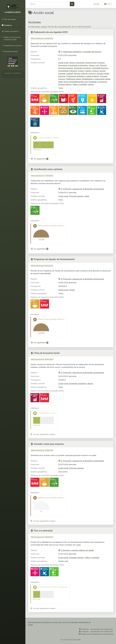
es (95, 4)
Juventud (100, 74)
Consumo (101, 63)
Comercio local (91, 63)
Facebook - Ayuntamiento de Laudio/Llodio (97, 629)
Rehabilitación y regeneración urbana (96, 79)
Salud (60, 82)
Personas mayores (76, 196)
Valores (91, 84)
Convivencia (63, 65)
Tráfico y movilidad (80, 84)
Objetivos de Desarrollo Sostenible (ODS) (47, 92)
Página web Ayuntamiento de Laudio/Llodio (97, 634)
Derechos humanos (66, 68)
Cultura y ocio (94, 65)
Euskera (95, 71)
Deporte (103, 65)
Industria (77, 74)
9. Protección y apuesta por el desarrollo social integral (82, 189)
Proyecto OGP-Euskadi (69, 640)
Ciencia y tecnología (77, 63)
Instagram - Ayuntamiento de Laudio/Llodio (97, 631)
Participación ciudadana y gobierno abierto (83, 76)
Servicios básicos (65, 84)
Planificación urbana (73, 79)
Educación (73, 71)
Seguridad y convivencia (98, 82)
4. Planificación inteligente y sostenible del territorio (81, 52)
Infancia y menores (88, 74)
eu (98, 4)
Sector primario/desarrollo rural (76, 82)
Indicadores (35, 133)
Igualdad (70, 74)
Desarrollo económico (83, 68)
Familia (72, 290)
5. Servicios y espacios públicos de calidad (77, 550)
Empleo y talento (85, 71)
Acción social (63, 63)
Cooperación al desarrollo (78, 65)
